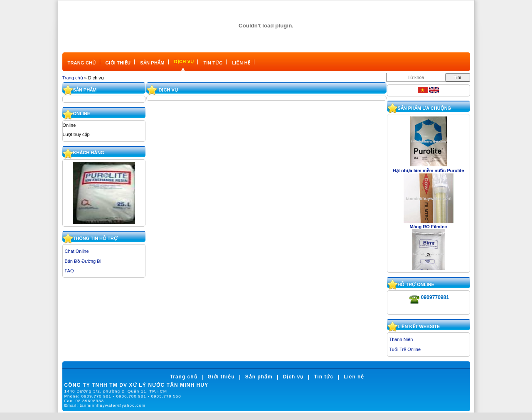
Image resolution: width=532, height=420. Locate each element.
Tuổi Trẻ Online (405, 349)
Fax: (84, 401)
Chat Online (77, 251)
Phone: (123, 396)
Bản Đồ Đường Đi (83, 261)
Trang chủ (73, 78)
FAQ (69, 271)
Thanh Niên (401, 339)
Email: (105, 405)
